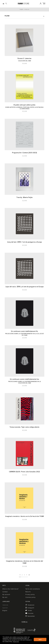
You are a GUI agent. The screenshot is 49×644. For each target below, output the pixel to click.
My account (6, 594)
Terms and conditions (33, 589)
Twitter (29, 611)
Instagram (30, 608)
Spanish (5, 608)
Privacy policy (30, 594)
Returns (28, 592)
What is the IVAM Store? (11, 589)
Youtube (29, 613)
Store (24, 4)
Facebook (30, 605)
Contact (5, 592)
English (5, 611)
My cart (5, 597)
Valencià (5, 605)
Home (21, 9)
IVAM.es (24, 622)
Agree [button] (40, 639)
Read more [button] (16, 642)
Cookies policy (30, 597)
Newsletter (30, 616)
